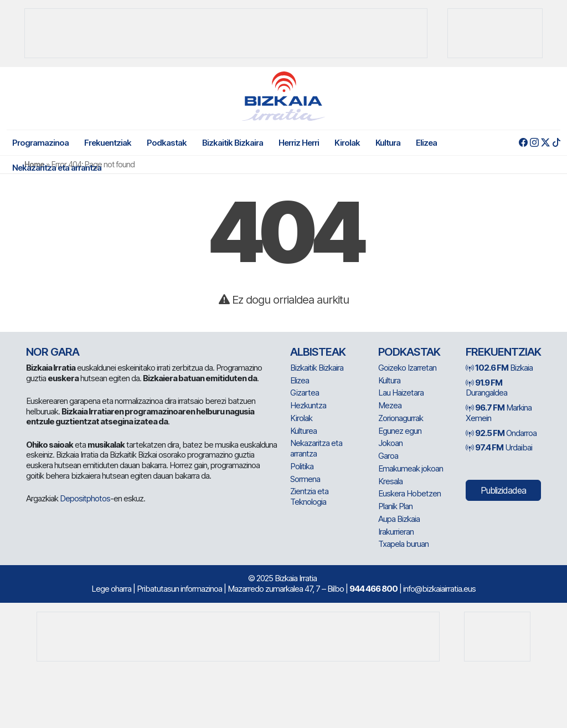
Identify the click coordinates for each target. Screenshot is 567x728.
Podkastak (167, 143)
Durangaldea (486, 388)
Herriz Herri (299, 143)
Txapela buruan (403, 544)
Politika (302, 466)
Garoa (388, 456)
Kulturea (303, 431)
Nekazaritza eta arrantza (57, 168)
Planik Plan (395, 506)
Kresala (390, 481)
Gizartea (305, 393)
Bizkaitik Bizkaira (233, 143)
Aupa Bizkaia (399, 519)
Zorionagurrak (401, 418)
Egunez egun (400, 431)
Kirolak (347, 143)
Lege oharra (111, 589)
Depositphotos (85, 498)
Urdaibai (499, 447)
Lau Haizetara (401, 393)
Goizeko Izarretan (407, 368)
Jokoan (390, 443)
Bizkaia (499, 368)
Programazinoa (40, 143)
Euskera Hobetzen (409, 493)
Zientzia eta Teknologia (309, 496)
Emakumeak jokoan (411, 468)
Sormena (305, 479)
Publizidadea (503, 490)
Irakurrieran (396, 532)
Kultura (388, 143)
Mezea (390, 405)
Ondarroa (501, 433)
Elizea (426, 143)
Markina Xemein (499, 413)
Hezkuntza (308, 405)
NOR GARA (53, 352)
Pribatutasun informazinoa (179, 589)
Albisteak (318, 352)
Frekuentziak (108, 143)
